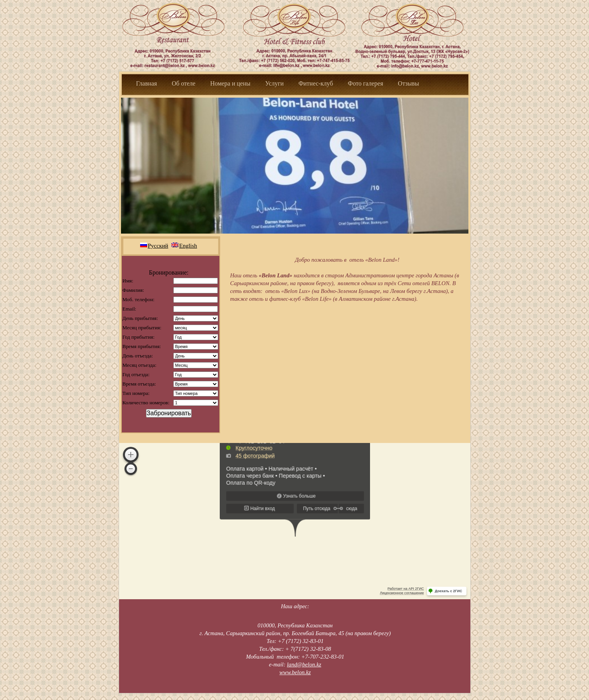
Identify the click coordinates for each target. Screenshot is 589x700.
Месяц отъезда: (140, 365)
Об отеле (184, 83)
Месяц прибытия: (142, 328)
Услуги (274, 83)
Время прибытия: (142, 346)
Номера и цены (230, 83)
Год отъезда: (136, 374)
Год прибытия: (139, 337)
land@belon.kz (304, 664)
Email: (130, 309)
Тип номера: (136, 393)
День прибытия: (140, 318)
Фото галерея (366, 83)
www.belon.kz (295, 672)
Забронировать (169, 413)
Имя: (128, 281)
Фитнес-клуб (317, 83)
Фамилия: (133, 290)
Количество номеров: (146, 403)
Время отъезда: (139, 384)
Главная (147, 83)
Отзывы (408, 83)
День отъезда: (138, 356)
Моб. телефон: (139, 299)
